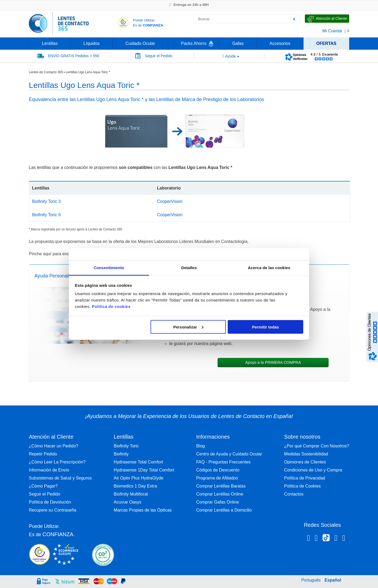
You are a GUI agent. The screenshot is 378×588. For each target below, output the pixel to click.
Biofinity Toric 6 (46, 215)
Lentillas (50, 43)
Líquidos (92, 43)
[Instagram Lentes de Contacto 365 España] (316, 539)
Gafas (238, 43)
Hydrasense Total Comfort (138, 462)
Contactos (294, 494)
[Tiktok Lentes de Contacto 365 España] (326, 539)
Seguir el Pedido (44, 494)
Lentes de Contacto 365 (46, 72)
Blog (200, 446)
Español (333, 580)
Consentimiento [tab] (109, 268)
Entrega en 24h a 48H (189, 5)
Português (311, 580)
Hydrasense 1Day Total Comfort (144, 470)
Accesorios (280, 43)
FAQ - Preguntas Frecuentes (223, 462)
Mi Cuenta (332, 31)
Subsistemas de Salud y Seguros (60, 478)
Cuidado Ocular (140, 43)
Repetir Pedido (43, 454)
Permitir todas (265, 327)
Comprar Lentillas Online (220, 494)
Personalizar (188, 327)
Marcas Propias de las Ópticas (143, 510)
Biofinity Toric (126, 446)
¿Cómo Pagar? (43, 486)
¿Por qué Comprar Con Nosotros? (317, 446)
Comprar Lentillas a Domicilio (224, 510)
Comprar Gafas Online (218, 502)
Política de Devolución (50, 502)
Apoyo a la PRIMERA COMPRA (273, 362)
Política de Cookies (302, 486)
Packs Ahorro (194, 43)
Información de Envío (49, 470)
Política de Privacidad (305, 478)
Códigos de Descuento (218, 470)
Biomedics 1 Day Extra (135, 486)
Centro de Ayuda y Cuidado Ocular (229, 454)
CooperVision (170, 201)
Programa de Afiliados (217, 478)
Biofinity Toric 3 (46, 201)
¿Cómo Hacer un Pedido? (54, 446)
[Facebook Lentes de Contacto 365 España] (308, 539)
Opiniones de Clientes (305, 462)
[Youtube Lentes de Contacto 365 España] (344, 539)
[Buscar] (294, 19)
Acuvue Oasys (127, 502)
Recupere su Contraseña (53, 510)
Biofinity (121, 454)
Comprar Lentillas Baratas (221, 486)
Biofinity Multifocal (131, 494)
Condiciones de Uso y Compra (313, 470)
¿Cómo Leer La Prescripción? (57, 462)
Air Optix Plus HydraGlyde (139, 478)
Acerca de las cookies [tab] (269, 268)
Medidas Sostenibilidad (306, 454)
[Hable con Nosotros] (327, 19)
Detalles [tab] (189, 268)
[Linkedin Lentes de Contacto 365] (336, 539)
